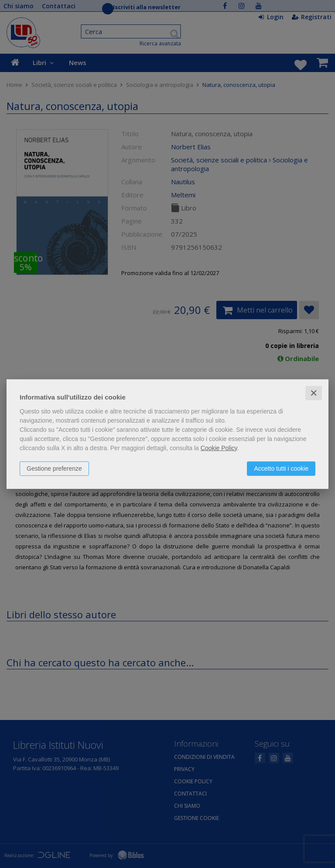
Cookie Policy (219, 448)
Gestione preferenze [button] (54, 468)
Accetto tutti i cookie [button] (281, 468)
